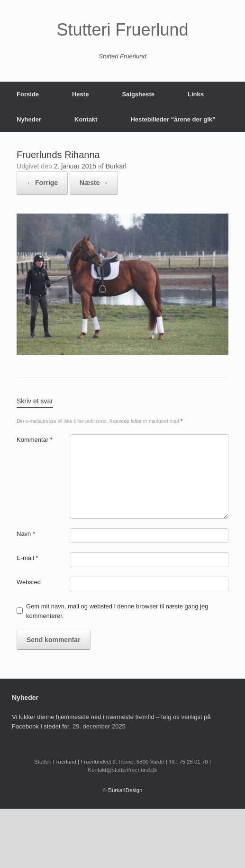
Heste (80, 94)
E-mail (27, 558)
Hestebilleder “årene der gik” (173, 119)
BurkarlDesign (125, 790)
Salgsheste (138, 94)
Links (196, 94)
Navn (26, 534)
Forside (28, 94)
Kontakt (86, 119)
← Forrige (42, 183)
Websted (29, 582)
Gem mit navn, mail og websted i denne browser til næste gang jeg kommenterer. (117, 611)
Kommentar (35, 440)
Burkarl (116, 166)
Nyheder (29, 119)
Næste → (94, 183)
